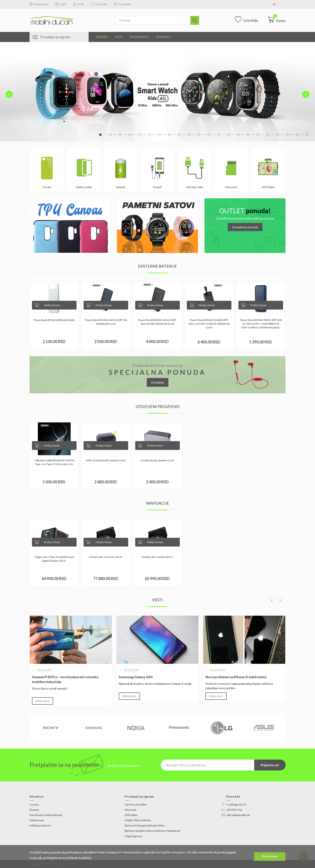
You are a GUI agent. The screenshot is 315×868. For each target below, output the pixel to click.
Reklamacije (37, 820)
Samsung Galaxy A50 (136, 677)
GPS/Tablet (268, 187)
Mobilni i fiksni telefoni (138, 820)
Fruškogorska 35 (234, 804)
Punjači (157, 187)
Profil (78, 4)
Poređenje (122, 4)
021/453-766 (232, 810)
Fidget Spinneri (133, 836)
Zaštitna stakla (84, 187)
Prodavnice (139, 37)
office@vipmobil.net (236, 815)
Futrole (47, 187)
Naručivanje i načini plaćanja (46, 815)
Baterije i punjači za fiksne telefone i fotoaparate (152, 831)
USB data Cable (194, 187)
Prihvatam (270, 856)
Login (61, 4)
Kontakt (163, 37)
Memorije (231, 187)
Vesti (119, 37)
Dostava (34, 810)
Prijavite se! (270, 765)
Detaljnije (158, 382)
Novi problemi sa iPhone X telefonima (236, 677)
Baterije (121, 187)
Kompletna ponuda (245, 227)
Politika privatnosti (40, 825)
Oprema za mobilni (136, 804)
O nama (34, 804)
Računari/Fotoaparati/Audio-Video (145, 825)
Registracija (39, 4)
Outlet (102, 37)
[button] (277, 19)
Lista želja (99, 4)
